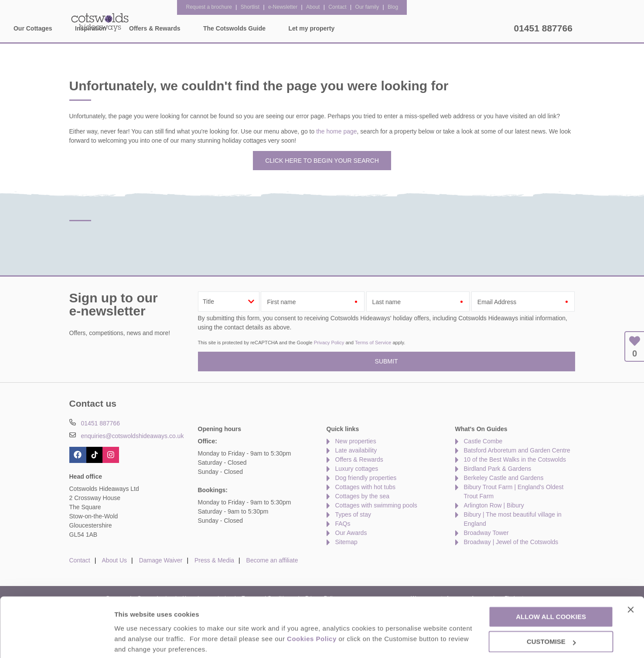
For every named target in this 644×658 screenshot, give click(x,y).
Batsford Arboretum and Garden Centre (517, 450)
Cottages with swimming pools (376, 505)
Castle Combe (483, 441)
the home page (336, 131)
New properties (356, 441)
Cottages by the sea (363, 496)
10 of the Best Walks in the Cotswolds (515, 459)
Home (150, 28)
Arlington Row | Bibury (494, 505)
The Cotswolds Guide (402, 28)
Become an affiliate (272, 560)
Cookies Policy (312, 606)
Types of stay (353, 514)
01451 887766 (543, 28)
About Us (115, 560)
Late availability (356, 450)
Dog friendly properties (366, 478)
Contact (80, 560)
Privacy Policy (329, 343)
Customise (131, 641)
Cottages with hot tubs (366, 487)
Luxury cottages (357, 469)
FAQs (343, 524)
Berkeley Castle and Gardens (504, 478)
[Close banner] (630, 577)
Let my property (480, 28)
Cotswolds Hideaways (100, 22)
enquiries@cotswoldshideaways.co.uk (132, 436)
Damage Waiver (161, 560)
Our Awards (351, 533)
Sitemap (346, 542)
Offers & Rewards (322, 28)
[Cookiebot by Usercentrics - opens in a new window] (56, 641)
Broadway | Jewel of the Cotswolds (511, 542)
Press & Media (214, 560)
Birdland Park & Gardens (498, 469)
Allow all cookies (551, 584)
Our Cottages (201, 28)
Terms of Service (373, 343)
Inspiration (259, 28)
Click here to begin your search (322, 161)
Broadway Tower (486, 533)
